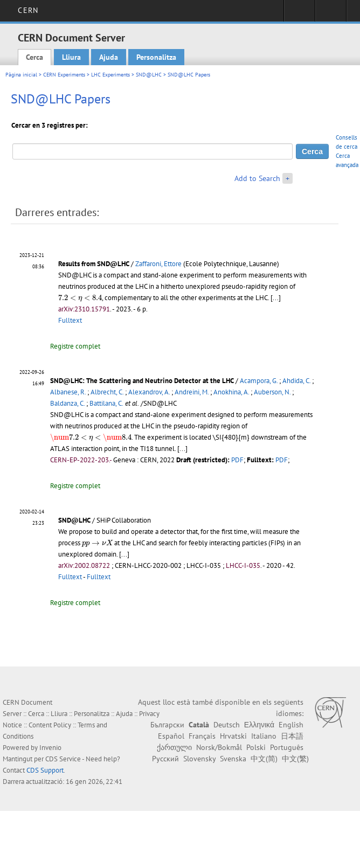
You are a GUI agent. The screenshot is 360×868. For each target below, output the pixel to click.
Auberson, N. (272, 392)
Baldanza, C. (67, 403)
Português (287, 747)
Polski (256, 747)
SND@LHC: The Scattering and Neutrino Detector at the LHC (142, 381)
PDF (237, 460)
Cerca (34, 57)
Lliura (71, 57)
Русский (165, 759)
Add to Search (257, 178)
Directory (331, 14)
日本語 (292, 736)
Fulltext (70, 320)
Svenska (233, 759)
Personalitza (156, 57)
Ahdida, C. (296, 381)
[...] (276, 298)
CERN (28, 10)
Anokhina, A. (231, 392)
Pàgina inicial (21, 75)
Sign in (299, 14)
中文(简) (264, 759)
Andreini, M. (192, 392)
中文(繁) (295, 759)
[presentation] (80, 298)
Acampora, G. (259, 381)
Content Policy (50, 725)
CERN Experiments (64, 75)
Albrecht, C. (107, 392)
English (291, 725)
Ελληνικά (259, 725)
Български (167, 725)
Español (171, 736)
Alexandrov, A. (149, 392)
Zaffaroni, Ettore (158, 264)
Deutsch (227, 725)
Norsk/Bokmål (219, 747)
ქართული (174, 747)
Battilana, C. (106, 403)
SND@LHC (149, 75)
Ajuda (109, 57)
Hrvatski (233, 736)
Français (202, 736)
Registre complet (75, 346)
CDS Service (63, 759)
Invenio (50, 748)
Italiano (264, 736)
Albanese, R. (68, 392)
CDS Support (45, 770)
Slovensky (199, 759)
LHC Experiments (110, 75)
